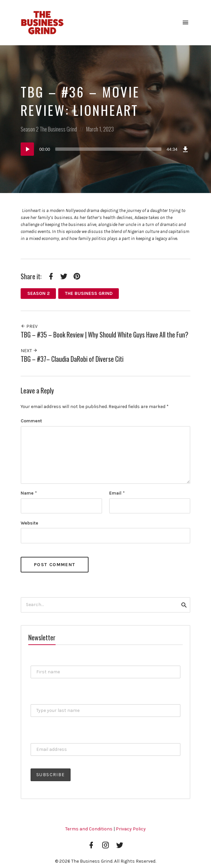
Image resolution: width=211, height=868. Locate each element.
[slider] (108, 149)
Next (29, 351)
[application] (105, 149)
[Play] (27, 149)
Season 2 (30, 129)
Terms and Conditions (89, 829)
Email (117, 493)
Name (29, 493)
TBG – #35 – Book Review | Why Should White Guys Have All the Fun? (105, 335)
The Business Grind (58, 129)
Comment (31, 421)
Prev (29, 326)
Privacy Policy (131, 829)
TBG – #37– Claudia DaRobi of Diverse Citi (72, 359)
